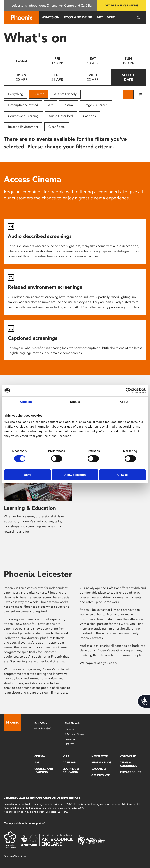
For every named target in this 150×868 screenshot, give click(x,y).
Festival (68, 105)
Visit (111, 17)
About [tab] (124, 402)
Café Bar (69, 763)
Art (100, 17)
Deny (27, 475)
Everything (16, 94)
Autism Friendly (65, 94)
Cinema (39, 94)
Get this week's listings (122, 6)
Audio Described (61, 116)
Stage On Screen (96, 105)
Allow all (123, 475)
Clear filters (57, 127)
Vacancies (99, 769)
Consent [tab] (26, 402)
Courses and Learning (23, 116)
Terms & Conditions (128, 764)
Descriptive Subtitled (23, 105)
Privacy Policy (131, 772)
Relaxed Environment (23, 127)
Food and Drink (78, 17)
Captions (89, 116)
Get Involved (101, 775)
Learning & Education (30, 508)
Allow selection (75, 475)
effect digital (20, 856)
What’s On (51, 17)
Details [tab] (75, 402)
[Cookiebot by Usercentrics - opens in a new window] (128, 390)
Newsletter (100, 756)
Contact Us (128, 756)
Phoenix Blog (101, 763)
